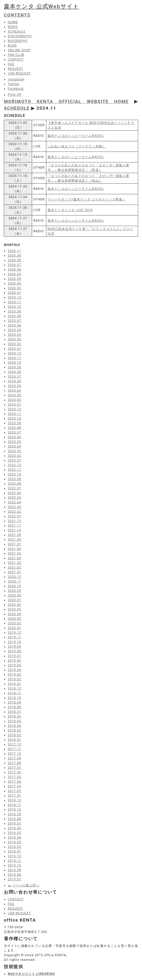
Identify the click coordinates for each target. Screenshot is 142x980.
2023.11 (14, 414)
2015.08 (14, 875)
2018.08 (14, 707)
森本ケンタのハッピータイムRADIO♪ (76, 136)
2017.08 (14, 763)
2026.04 (14, 279)
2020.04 (14, 614)
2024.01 (14, 405)
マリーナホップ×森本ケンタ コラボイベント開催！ (87, 199)
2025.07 (14, 321)
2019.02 (14, 679)
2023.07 (14, 432)
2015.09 (14, 870)
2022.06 (14, 493)
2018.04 (14, 726)
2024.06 (14, 381)
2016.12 (14, 800)
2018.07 (14, 712)
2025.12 (14, 297)
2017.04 (14, 782)
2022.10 (14, 474)
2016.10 (14, 810)
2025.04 (14, 335)
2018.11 (14, 693)
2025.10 (14, 307)
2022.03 (14, 507)
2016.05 (14, 833)
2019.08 (14, 651)
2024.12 (14, 353)
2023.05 (14, 442)
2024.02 (14, 400)
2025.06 (14, 325)
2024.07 (14, 377)
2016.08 (14, 819)
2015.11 (14, 861)
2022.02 (14, 512)
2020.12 (14, 577)
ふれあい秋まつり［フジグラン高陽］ (77, 146)
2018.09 (14, 702)
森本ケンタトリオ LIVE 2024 (70, 210)
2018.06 (14, 716)
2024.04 (14, 391)
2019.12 (14, 633)
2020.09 (14, 591)
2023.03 (14, 451)
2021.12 (14, 521)
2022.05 (14, 498)
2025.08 (14, 316)
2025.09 (14, 311)
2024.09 (14, 367)
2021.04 (14, 558)
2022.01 (14, 516)
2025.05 (14, 330)
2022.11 (14, 470)
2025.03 (14, 339)
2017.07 (14, 768)
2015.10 (14, 865)
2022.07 (14, 488)
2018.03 (14, 730)
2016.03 (14, 842)
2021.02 (14, 567)
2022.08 (14, 484)
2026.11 (14, 251)
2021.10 (14, 530)
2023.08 (14, 428)
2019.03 (14, 675)
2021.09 (14, 535)
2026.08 (14, 260)
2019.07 (14, 656)
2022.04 (14, 502)
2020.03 (14, 619)
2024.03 (14, 395)
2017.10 (14, 754)
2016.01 (14, 851)
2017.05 (14, 777)
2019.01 (14, 684)
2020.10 (14, 586)
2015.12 (14, 856)
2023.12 (14, 409)
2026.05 (14, 274)
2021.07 (14, 544)
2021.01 (14, 572)
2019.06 (14, 661)
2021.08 (14, 540)
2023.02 (14, 456)
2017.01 (14, 796)
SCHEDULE (17, 108)
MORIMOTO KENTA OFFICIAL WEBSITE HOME (66, 101)
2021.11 (14, 526)
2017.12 (14, 744)
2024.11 (14, 358)
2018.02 (14, 735)
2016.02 (14, 847)
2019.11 (14, 637)
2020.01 (14, 628)
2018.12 (14, 689)
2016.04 (14, 837)
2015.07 (14, 879)
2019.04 (14, 670)
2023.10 (14, 418)
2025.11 (14, 302)
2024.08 (14, 372)
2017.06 (14, 772)
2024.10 (14, 363)
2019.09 (14, 647)
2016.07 (14, 824)
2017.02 (14, 791)
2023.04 (14, 446)
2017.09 (14, 758)
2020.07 (14, 600)
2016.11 (14, 805)
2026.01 (14, 293)
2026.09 (14, 256)
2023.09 (14, 423)
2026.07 (14, 265)
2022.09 (14, 479)
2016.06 (14, 828)
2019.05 (14, 665)
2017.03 (14, 786)
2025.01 (14, 349)
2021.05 (14, 553)
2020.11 (14, 581)
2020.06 (14, 605)
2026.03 (14, 283)
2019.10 (14, 642)
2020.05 (14, 609)
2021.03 (14, 563)
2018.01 (14, 740)
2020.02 (14, 623)
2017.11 (14, 749)
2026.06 (14, 270)
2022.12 (14, 465)
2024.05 (14, 386)
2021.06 (14, 549)
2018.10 (14, 698)
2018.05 (14, 721)
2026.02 (14, 288)
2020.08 (14, 595)
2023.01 (14, 460)
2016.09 (14, 814)
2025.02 (14, 344)
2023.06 (14, 437)
